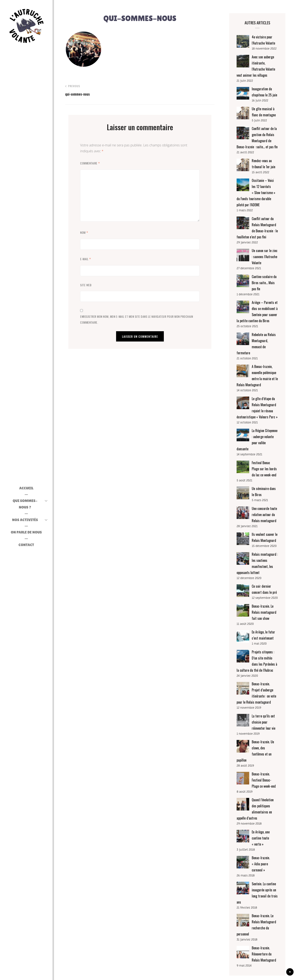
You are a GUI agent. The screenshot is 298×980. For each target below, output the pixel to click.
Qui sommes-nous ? (25, 506)
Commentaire (90, 163)
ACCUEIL (26, 493)
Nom (84, 233)
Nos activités (25, 518)
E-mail (86, 259)
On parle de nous (26, 531)
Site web (86, 285)
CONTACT (26, 543)
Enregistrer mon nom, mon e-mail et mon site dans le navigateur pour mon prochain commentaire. (136, 319)
